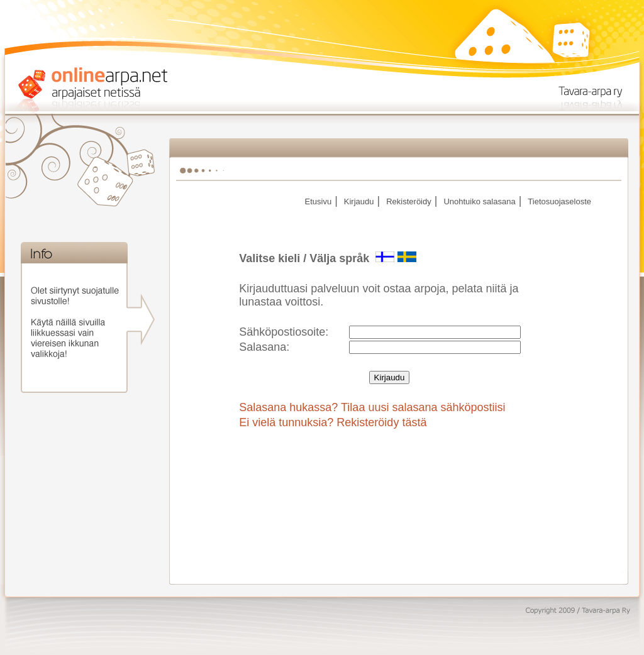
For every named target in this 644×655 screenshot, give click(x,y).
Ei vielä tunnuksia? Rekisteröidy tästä (333, 422)
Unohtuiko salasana (479, 201)
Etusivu (318, 201)
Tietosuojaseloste (559, 201)
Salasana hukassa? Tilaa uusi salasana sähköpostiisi (372, 407)
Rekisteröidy (409, 201)
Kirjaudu (359, 201)
